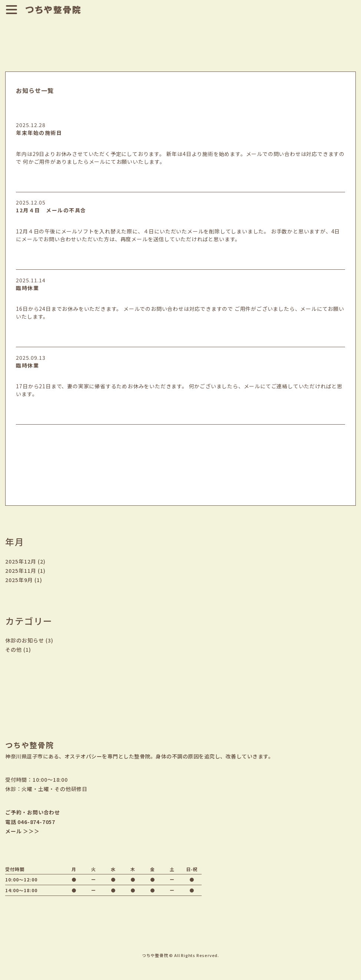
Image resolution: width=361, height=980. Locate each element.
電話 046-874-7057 (30, 822)
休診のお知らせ (25, 640)
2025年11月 (21, 571)
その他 (14, 650)
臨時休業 (27, 288)
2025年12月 (21, 561)
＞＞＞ (31, 831)
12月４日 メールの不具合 (51, 210)
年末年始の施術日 (39, 133)
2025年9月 (19, 580)
